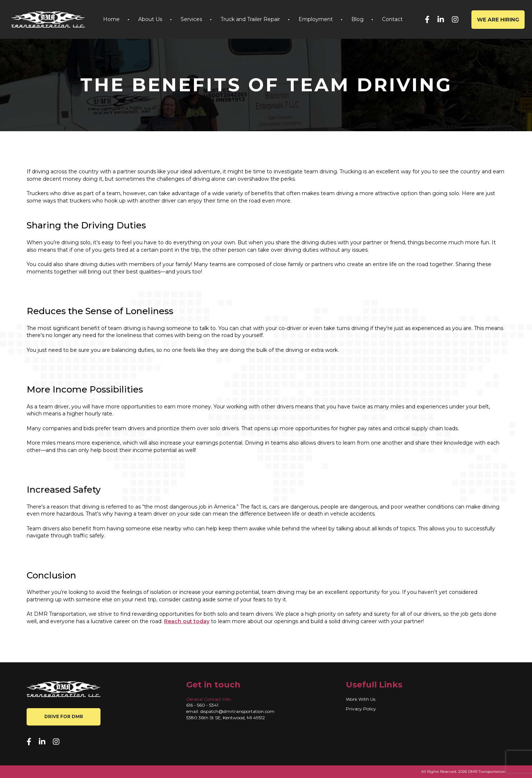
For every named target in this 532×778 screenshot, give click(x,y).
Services (191, 19)
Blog (357, 19)
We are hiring (498, 20)
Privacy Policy (361, 709)
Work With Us (361, 699)
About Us (150, 19)
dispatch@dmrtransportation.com (237, 711)
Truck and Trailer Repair (250, 19)
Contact (392, 19)
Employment (316, 19)
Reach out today (187, 621)
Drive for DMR (64, 716)
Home (111, 19)
